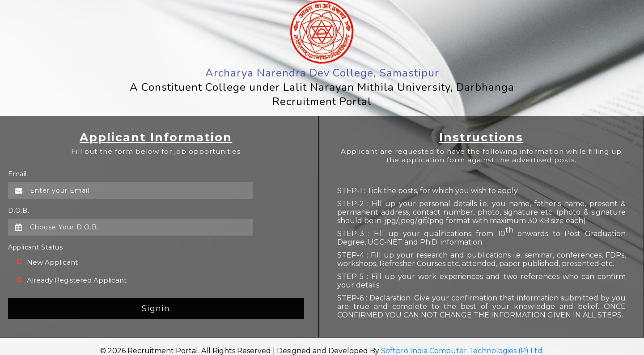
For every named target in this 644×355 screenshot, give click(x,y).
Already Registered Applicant (77, 280)
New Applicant (52, 262)
